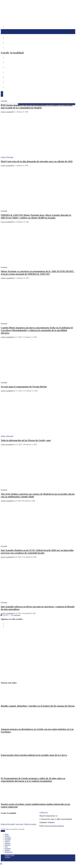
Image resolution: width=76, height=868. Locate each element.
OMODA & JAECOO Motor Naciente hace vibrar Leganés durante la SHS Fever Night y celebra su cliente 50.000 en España (36, 216)
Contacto (8, 857)
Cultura (3, 157)
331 (12, 615)
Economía (4, 101)
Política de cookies (30, 824)
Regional (8, 845)
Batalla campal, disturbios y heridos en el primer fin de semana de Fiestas (38, 706)
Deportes (8, 843)
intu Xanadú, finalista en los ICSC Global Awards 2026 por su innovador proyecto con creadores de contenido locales (37, 552)
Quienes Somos (10, 855)
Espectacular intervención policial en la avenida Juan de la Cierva (34, 755)
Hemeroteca (8, 852)
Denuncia (8, 848)
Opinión (7, 850)
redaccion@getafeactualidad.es (54, 826)
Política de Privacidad (8, 824)
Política (7, 836)
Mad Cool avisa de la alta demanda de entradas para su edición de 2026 (37, 161)
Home (7, 834)
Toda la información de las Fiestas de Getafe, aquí (26, 440)
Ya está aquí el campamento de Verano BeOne (24, 387)
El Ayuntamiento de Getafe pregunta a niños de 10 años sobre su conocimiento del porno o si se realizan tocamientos (33, 780)
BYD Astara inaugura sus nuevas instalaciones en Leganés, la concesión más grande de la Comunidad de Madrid (37, 106)
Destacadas (10, 157)
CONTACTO (44, 812)
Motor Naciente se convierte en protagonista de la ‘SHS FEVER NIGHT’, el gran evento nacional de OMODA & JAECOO (38, 273)
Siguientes (17, 615)
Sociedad (8, 840)
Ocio (6, 847)
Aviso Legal (19, 824)
